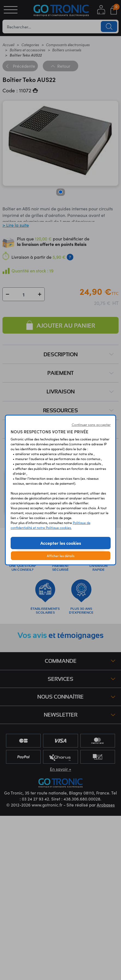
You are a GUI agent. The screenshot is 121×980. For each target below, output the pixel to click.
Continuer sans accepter (91, 424)
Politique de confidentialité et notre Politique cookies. (51, 525)
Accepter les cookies (61, 543)
